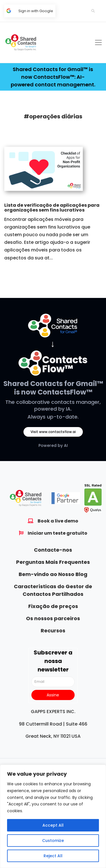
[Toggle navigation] (98, 42)
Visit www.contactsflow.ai (53, 432)
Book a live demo (58, 521)
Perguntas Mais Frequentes (53, 562)
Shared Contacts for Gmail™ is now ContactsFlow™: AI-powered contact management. (53, 77)
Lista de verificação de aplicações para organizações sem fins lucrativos (52, 208)
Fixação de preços (53, 606)
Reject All (53, 856)
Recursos (53, 631)
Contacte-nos (53, 550)
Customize (53, 841)
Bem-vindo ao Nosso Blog (53, 574)
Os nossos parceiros (53, 618)
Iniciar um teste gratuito (58, 533)
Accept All (53, 825)
